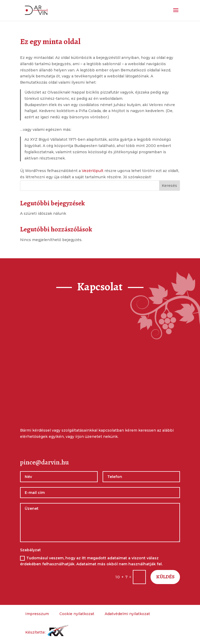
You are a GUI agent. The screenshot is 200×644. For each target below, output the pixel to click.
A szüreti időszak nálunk (43, 213)
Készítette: (47, 632)
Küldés (165, 577)
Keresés (169, 186)
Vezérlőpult (93, 171)
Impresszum (37, 614)
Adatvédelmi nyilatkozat (127, 614)
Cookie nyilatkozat (77, 614)
